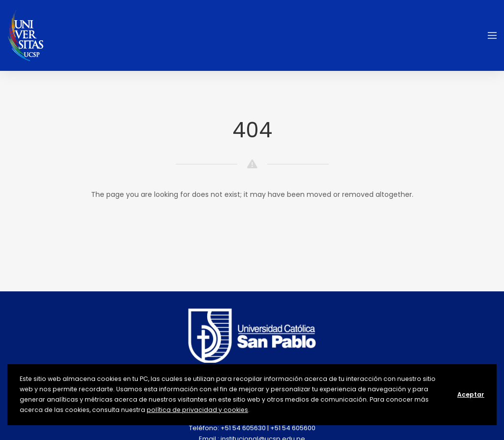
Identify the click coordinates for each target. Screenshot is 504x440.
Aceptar (471, 394)
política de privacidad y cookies (197, 410)
